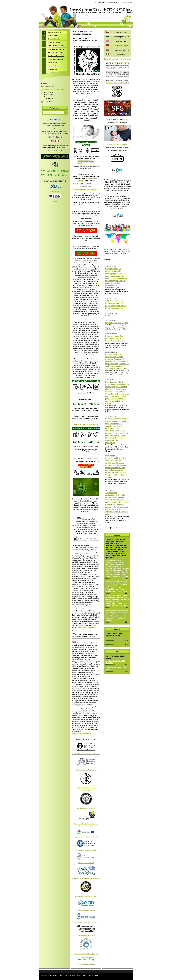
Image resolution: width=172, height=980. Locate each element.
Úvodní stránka (101, 2)
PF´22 (108, 315)
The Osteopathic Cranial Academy (86, 964)
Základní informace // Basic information (117, 59)
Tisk (131, 2)
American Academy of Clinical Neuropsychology (86, 878)
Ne (106, 643)
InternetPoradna (55, 192)
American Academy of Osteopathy (86, 936)
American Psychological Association (86, 850)
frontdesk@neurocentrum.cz (82, 734)
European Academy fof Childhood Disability (86, 837)
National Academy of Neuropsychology (86, 896)
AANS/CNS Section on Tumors (86, 808)
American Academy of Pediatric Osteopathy (86, 954)
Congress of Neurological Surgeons (86, 770)
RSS (124, 2)
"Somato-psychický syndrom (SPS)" (117, 83)
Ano (107, 638)
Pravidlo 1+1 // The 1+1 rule (117, 144)
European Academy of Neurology (86, 910)
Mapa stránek (114, 2)
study (117, 123)
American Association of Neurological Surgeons (86, 754)
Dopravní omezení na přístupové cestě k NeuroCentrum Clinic (114, 338)
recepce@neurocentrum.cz (86, 424)
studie (125, 119)
